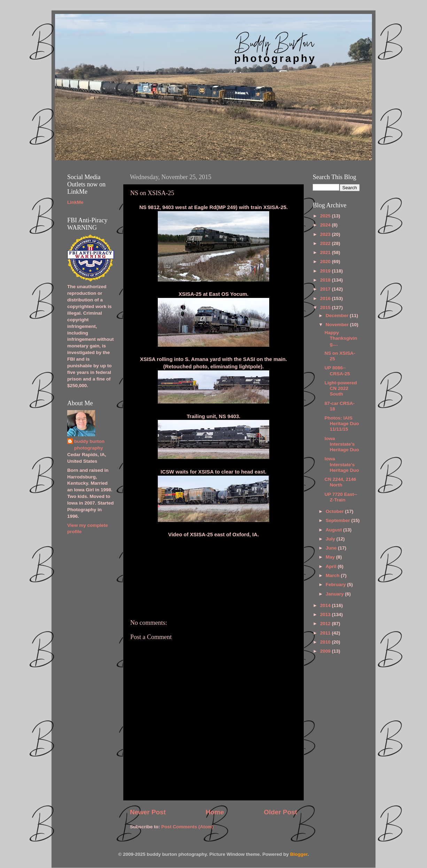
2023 (326, 234)
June (332, 548)
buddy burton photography (89, 445)
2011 (326, 633)
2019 (326, 271)
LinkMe (75, 202)
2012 (326, 624)
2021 (326, 252)
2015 (326, 308)
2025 (326, 216)
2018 (326, 280)
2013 (326, 614)
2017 (326, 289)
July (331, 539)
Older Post (280, 812)
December (338, 316)
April (332, 566)
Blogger (299, 854)
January (335, 594)
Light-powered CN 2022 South (341, 388)
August (334, 530)
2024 (326, 225)
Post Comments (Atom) (187, 827)
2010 (326, 642)
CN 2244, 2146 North (340, 482)
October (335, 511)
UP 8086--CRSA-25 (337, 371)
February (336, 585)
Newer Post (148, 812)
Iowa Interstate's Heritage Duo (342, 444)
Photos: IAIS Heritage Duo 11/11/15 (342, 424)
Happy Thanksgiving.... (341, 338)
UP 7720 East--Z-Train (341, 497)
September (339, 520)
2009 (326, 651)
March (333, 575)
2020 (326, 262)
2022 (326, 243)
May (331, 557)
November (338, 325)
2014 (326, 605)
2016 (326, 298)
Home (215, 812)
